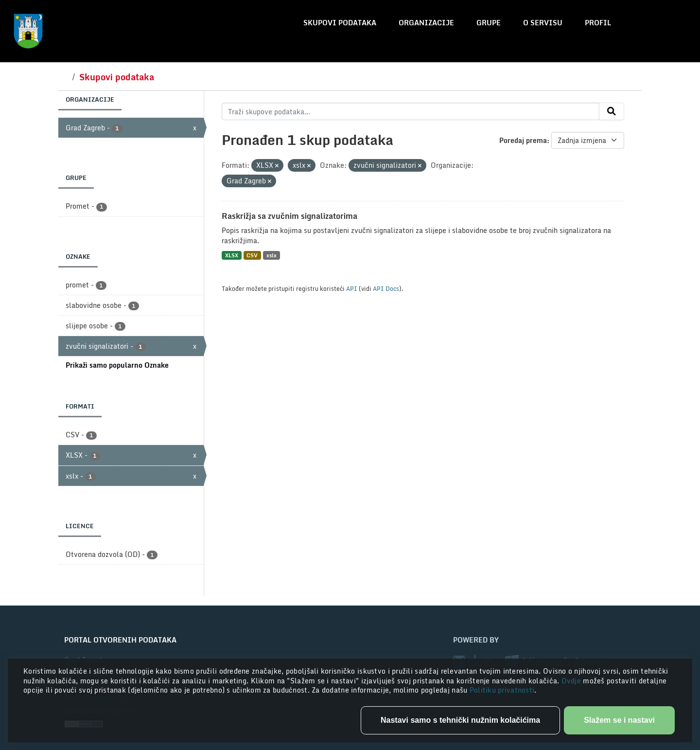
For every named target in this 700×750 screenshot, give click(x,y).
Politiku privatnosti (502, 690)
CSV (252, 255)
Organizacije (426, 23)
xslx (271, 255)
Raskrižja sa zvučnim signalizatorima (289, 216)
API (352, 288)
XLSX (232, 255)
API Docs (386, 288)
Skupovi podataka (340, 23)
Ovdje (572, 681)
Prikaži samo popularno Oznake (117, 365)
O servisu (543, 23)
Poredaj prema (523, 140)
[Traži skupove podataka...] (411, 111)
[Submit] (612, 111)
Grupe (489, 23)
